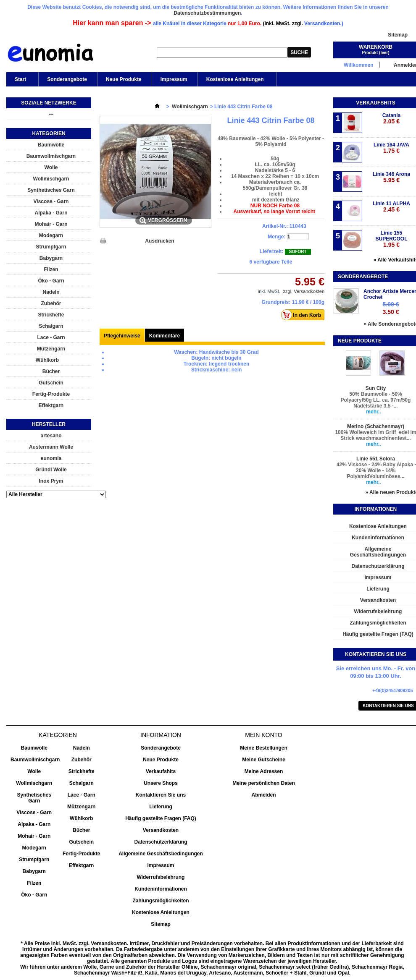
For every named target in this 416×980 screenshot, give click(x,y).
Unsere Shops (161, 783)
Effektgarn (51, 405)
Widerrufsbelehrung (161, 877)
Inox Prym (51, 481)
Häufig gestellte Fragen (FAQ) (161, 818)
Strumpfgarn (51, 247)
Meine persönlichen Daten (264, 783)
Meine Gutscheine (264, 760)
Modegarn (51, 235)
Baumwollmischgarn (51, 156)
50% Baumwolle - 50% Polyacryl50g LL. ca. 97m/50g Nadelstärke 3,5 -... (376, 400)
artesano (51, 436)
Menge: (276, 237)
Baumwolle (51, 145)
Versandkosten (161, 830)
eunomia (51, 458)
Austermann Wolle (51, 447)
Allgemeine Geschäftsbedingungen (161, 854)
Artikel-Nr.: (275, 226)
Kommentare (165, 336)
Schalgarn (51, 326)
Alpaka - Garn (51, 213)
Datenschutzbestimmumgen (207, 13)
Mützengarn (51, 349)
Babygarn (51, 258)
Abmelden (263, 795)
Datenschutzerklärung (161, 842)
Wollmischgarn (51, 179)
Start (20, 81)
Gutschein (51, 383)
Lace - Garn (51, 337)
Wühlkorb (47, 360)
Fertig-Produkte (51, 394)
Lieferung (161, 807)
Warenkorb (376, 47)
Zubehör (51, 303)
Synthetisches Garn (51, 190)
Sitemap (398, 35)
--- (51, 114)
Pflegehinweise (122, 336)
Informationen (376, 509)
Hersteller (49, 424)
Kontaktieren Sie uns (161, 795)
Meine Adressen (264, 771)
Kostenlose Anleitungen (234, 81)
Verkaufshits (375, 103)
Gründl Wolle (51, 470)
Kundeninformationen (161, 889)
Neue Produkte (124, 79)
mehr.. (373, 412)
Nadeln (51, 292)
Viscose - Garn (51, 201)
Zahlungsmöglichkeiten (161, 901)
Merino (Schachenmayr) (376, 426)
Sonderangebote (67, 79)
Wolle (51, 167)
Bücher (51, 371)
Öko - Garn (51, 281)
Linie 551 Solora (376, 459)
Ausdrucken (159, 241)
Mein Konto (263, 735)
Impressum (174, 79)
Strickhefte (51, 315)
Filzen (51, 269)
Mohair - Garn (51, 224)
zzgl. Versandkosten (304, 291)
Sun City (376, 388)
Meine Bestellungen (264, 748)
